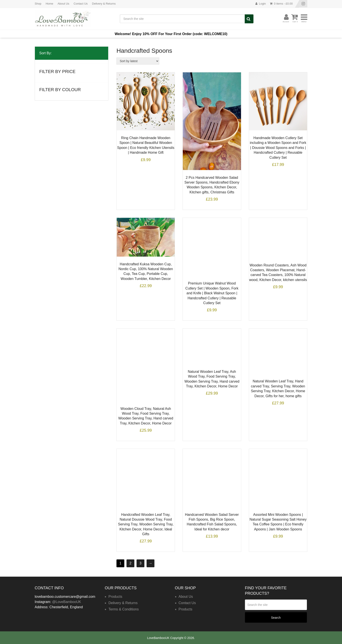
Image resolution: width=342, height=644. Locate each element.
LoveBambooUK (158, 638)
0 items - (283, 4)
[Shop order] (138, 61)
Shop (38, 4)
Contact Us (81, 4)
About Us (63, 4)
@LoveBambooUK (67, 602)
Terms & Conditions (124, 609)
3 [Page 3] (141, 563)
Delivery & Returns (104, 4)
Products (115, 597)
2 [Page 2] (131, 563)
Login (262, 4)
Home (49, 4)
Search (249, 19)
